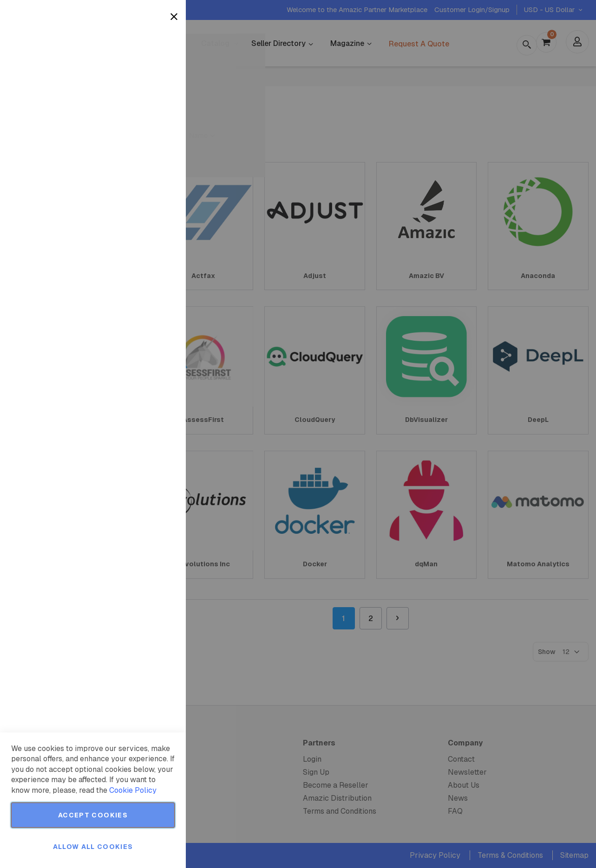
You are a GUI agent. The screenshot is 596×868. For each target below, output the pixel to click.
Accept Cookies (93, 815)
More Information (148, 76)
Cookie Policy (133, 790)
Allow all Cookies (93, 847)
